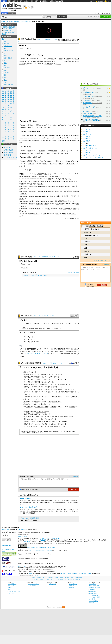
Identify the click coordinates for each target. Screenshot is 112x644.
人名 (5, 80)
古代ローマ (29, 328)
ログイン (92, 1)
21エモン (87, 251)
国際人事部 (28, 397)
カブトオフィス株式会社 (91, 120)
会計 (60, 389)
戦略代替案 (70, 392)
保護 (35, 61)
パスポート (40, 176)
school (41, 204)
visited (31, 204)
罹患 (86, 245)
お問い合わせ (52, 586)
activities (33, 140)
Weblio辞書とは (12, 586)
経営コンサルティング (52, 384)
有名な (34, 414)
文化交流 (22, 64)
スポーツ (7, 73)
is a (28, 135)
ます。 (67, 421)
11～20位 (92, 226)
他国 (22, 61)
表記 (37, 125)
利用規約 (10, 591)
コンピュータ (8, 46)
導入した (72, 389)
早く (33, 424)
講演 (62, 204)
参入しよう (43, 382)
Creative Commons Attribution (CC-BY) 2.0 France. (41, 549)
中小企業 (29, 377)
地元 (73, 204)
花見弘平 (87, 242)
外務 (21, 166)
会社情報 (71, 588)
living (46, 138)
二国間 (72, 186)
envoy (63, 151)
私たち (26, 419)
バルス (41, 402)
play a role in (71, 138)
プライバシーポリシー (14, 593)
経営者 (33, 412)
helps (72, 135)
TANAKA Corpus (7, 547)
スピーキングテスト (11, 157)
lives (47, 135)
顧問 (33, 275)
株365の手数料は (26, 500)
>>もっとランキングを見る (102, 260)
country (36, 138)
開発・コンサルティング (50, 374)
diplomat (42, 151)
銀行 (53, 421)
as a (35, 179)
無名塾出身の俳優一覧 (91, 235)
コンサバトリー (88, 129)
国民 (72, 59)
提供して (59, 397)
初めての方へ (99, 13)
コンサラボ (86, 141)
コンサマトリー (88, 136)
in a (50, 135)
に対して (68, 196)
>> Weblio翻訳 (73, 476)
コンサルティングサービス (48, 377)
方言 (5, 82)
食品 (5, 77)
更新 (77, 218)
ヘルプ (109, 1)
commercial (26, 140)
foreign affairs (71, 161)
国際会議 (62, 201)
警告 (75, 196)
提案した (59, 402)
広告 (49, 421)
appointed (30, 179)
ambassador (53, 151)
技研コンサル (87, 113)
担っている (57, 64)
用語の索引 (48, 39)
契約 (42, 419)
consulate (48, 161)
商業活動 (71, 61)
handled (31, 191)
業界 (36, 382)
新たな (57, 389)
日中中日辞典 (34, 1)
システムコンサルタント (37, 389)
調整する (42, 153)
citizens (61, 181)
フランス (55, 179)
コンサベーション (88, 134)
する (86, 248)
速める (34, 384)
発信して (68, 416)
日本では (26, 387)
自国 (68, 59)
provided (32, 214)
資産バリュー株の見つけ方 (29, 509)
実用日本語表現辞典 (28, 39)
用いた (36, 174)
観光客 (52, 176)
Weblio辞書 (27, 543)
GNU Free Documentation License (50, 540)
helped (64, 174)
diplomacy (59, 161)
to (44, 204)
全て (3, 39)
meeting (39, 209)
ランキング (52, 257)
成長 (29, 384)
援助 (69, 214)
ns (44, 125)
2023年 (67, 218)
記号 (4, 141)
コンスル (26, 268)
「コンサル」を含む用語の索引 (30, 520)
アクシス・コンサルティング (44, 397)
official (40, 135)
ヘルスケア (7, 68)
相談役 (37, 275)
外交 (61, 164)
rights (51, 181)
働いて (46, 404)
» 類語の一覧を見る (74, 272)
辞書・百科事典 (14, 21)
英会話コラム (8, 147)
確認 (86, 257)
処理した (24, 194)
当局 (69, 209)
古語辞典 (52, 1)
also (65, 138)
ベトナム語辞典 (94, 603)
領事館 (39, 164)
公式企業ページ (73, 586)
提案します (63, 379)
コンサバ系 (86, 132)
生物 (5, 75)
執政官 (35, 328)
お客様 (38, 379)
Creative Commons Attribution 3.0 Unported (40, 552)
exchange (43, 186)
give (47, 204)
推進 (28, 64)
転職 (25, 399)
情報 (62, 416)
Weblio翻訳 (92, 591)
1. (53, 174)
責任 (36, 184)
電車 (5, 48)
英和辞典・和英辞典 (95, 589)
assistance (39, 214)
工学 (5, 56)
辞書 (4, 1)
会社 (63, 392)
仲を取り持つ (88, 254)
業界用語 (7, 43)
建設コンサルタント (33, 404)
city (57, 135)
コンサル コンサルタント (91, 148)
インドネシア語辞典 (95, 599)
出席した (69, 201)
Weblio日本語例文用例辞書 (31, 363)
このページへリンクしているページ (36, 354)
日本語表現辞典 (25, 21)
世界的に (29, 414)
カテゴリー (52, 316)
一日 (29, 424)
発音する (27, 128)
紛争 (78, 191)
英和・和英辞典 (24, 1)
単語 (52, 59)
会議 (75, 209)
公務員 (47, 61)
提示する (48, 174)
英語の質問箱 (8, 152)
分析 (49, 402)
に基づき (52, 389)
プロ (36, 424)
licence (37, 577)
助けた (58, 176)
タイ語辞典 (92, 601)
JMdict (30, 575)
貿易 (75, 191)
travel (36, 196)
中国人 (68, 397)
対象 (73, 397)
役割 (51, 64)
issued (31, 196)
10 (43, 174)
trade (38, 191)
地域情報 (72, 407)
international (41, 201)
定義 (86, 239)
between (72, 140)
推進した (27, 189)
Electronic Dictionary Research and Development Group (76, 575)
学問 (5, 60)
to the (45, 214)
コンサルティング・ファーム (33, 342)
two (57, 186)
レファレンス (87, 100)
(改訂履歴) (43, 542)
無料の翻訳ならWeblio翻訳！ (32, 7)
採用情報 (71, 589)
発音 (29, 125)
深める (47, 64)
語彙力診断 (8, 155)
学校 (77, 204)
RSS (64, 609)
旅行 (72, 196)
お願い (57, 426)
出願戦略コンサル (89, 92)
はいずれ (24, 153)
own (32, 138)
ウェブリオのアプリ (34, 586)
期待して (60, 424)
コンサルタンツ (88, 150)
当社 (36, 402)
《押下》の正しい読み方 (92, 229)
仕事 (52, 426)
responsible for (35, 181)
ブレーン (86, 88)
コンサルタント (44, 275)
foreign (54, 135)
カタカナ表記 (57, 125)
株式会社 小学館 (22, 538)
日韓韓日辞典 (44, 1)
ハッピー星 (88, 232)
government (33, 135)
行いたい (48, 419)
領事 (36, 59)
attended (32, 201)
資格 (56, 387)
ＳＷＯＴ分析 (43, 392)
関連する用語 (32, 161)
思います (55, 419)
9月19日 (72, 218)
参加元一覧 (107, 13)
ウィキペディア (27, 316)
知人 (28, 412)
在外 (61, 214)
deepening (55, 140)
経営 (38, 377)
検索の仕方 (11, 588)
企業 (69, 191)
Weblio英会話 (9, 150)
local (37, 204)
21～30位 (100, 226)
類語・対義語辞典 (13, 1)
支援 (39, 61)
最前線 (57, 416)
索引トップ (40, 39)
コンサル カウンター (89, 146)
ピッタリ (45, 379)
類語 (29, 151)
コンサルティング (29, 339)
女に (32, 426)
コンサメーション (88, 139)
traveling (52, 138)
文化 (5, 63)
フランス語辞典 (94, 597)
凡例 (58, 257)
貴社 (25, 384)
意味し (45, 164)
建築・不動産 (8, 58)
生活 (5, 65)
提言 (48, 389)
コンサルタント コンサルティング (94, 157)
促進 (76, 61)
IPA (35, 125)
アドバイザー (27, 275)
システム (65, 389)
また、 (61, 61)
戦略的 (43, 384)
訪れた (23, 206)
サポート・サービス (33, 399)
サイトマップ (12, 595)
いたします (67, 384)
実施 (53, 402)
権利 (29, 184)
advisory (41, 196)
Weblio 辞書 (101, 1)
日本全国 (53, 407)
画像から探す (32, 588)
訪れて (60, 407)
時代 (46, 407)
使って (51, 392)
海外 (76, 181)
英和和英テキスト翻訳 (27, 476)
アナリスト (30, 407)
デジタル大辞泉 (27, 257)
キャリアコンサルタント (37, 387)
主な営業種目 (87, 103)
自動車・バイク (8, 51)
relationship (65, 140)
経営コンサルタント (43, 414)
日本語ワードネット (23, 568)
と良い (50, 128)
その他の (26, 421)
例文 (39, 174)
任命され (66, 179)
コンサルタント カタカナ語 (91, 155)
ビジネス (7, 41)
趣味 (5, 70)
